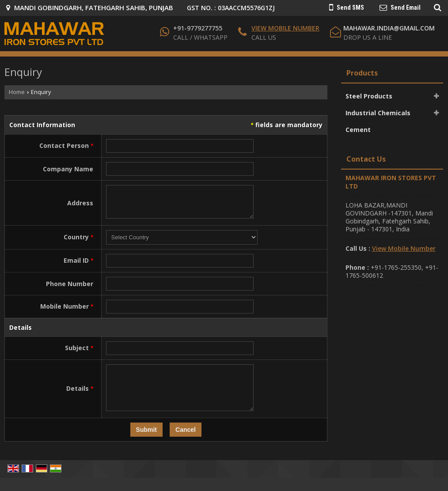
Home (17, 92)
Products (362, 73)
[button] (285, 28)
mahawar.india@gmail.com (389, 28)
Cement (358, 130)
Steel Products (369, 96)
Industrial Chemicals (378, 113)
